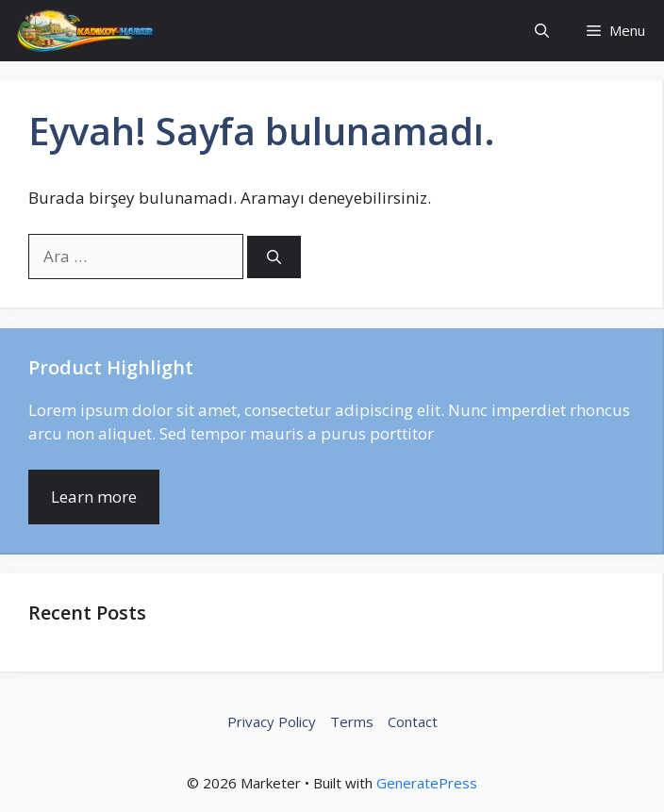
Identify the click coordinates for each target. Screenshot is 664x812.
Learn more (94, 497)
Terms (352, 721)
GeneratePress (427, 783)
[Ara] (274, 257)
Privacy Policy (272, 721)
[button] (542, 31)
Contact (413, 721)
